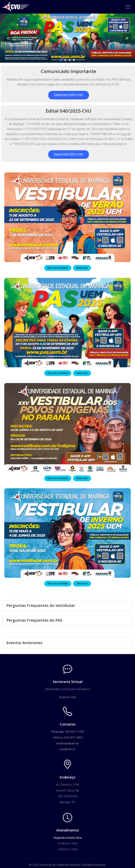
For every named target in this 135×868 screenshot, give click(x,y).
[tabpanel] (67, 38)
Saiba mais (82, 268)
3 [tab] (70, 60)
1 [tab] (61, 60)
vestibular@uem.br (67, 743)
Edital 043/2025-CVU (69, 95)
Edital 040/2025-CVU (69, 154)
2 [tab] (65, 60)
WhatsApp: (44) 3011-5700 (68, 732)
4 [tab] (74, 60)
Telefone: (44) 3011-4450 (68, 738)
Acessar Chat (68, 697)
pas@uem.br (68, 749)
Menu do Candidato (58, 268)
